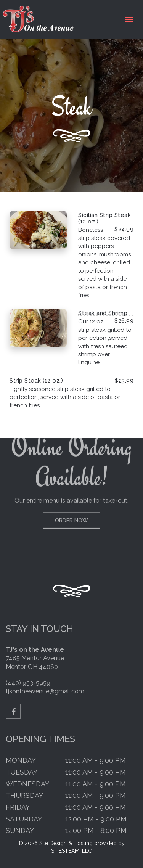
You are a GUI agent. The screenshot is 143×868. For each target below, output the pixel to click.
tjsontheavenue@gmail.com (45, 691)
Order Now (71, 506)
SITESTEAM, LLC (71, 851)
